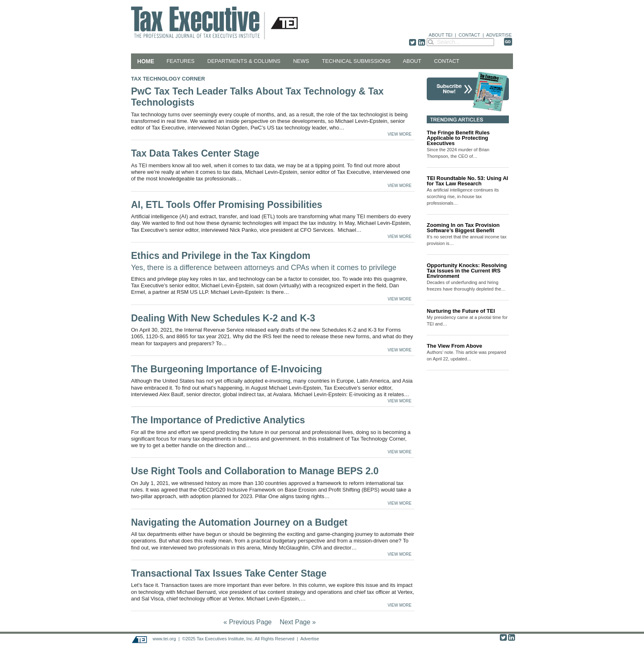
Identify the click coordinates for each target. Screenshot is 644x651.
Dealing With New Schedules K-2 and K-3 (223, 318)
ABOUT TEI (441, 35)
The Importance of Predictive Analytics (218, 420)
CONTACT (469, 35)
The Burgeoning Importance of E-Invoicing (227, 369)
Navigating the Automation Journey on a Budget (240, 522)
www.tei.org (164, 639)
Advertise (310, 639)
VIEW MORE (400, 134)
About (412, 61)
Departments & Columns (244, 61)
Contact (447, 61)
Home (146, 61)
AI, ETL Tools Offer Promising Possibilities (227, 205)
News (301, 61)
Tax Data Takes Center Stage (195, 153)
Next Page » (298, 622)
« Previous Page (247, 622)
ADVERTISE (499, 35)
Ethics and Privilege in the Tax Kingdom (264, 261)
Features (180, 61)
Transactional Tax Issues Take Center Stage (229, 573)
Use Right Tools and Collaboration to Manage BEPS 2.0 (256, 471)
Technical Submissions (356, 61)
